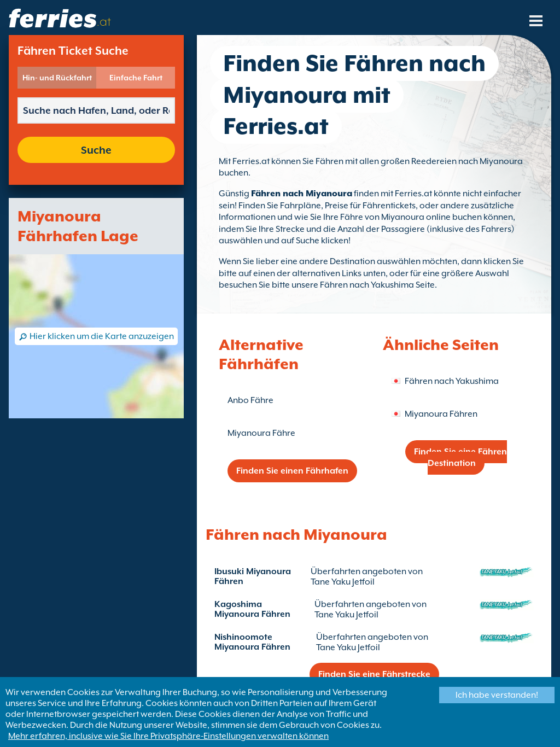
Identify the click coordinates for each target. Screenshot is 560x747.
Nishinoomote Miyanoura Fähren (252, 642)
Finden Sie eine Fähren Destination (460, 457)
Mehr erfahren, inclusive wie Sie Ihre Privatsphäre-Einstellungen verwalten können (168, 736)
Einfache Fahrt (136, 78)
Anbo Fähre (250, 400)
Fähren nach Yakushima (452, 381)
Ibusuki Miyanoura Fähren (253, 576)
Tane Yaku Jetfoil (343, 582)
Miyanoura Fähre (261, 433)
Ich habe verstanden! (497, 695)
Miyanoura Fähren (441, 414)
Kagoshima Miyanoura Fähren (252, 609)
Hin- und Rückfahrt (57, 78)
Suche (96, 150)
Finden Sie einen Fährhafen (292, 471)
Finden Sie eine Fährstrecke (374, 674)
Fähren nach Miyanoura (302, 194)
